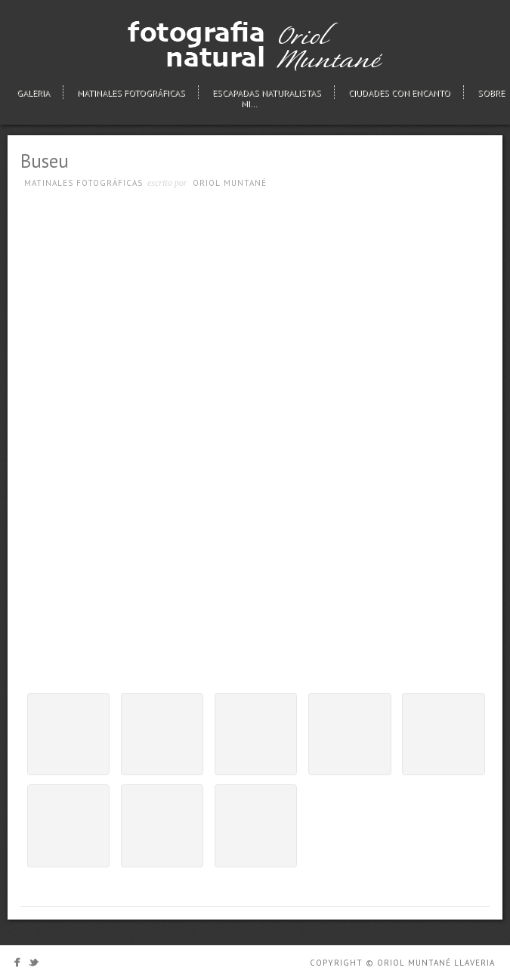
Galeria (33, 93)
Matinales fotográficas (131, 93)
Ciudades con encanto (399, 93)
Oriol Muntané (230, 183)
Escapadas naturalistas (267, 93)
